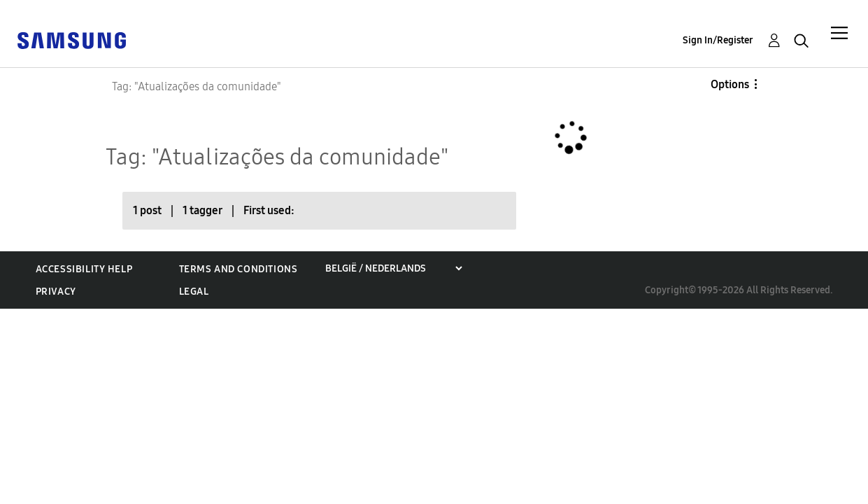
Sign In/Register (718, 40)
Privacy (56, 292)
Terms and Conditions (239, 269)
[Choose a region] (393, 268)
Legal (194, 292)
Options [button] (730, 84)
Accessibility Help (84, 269)
